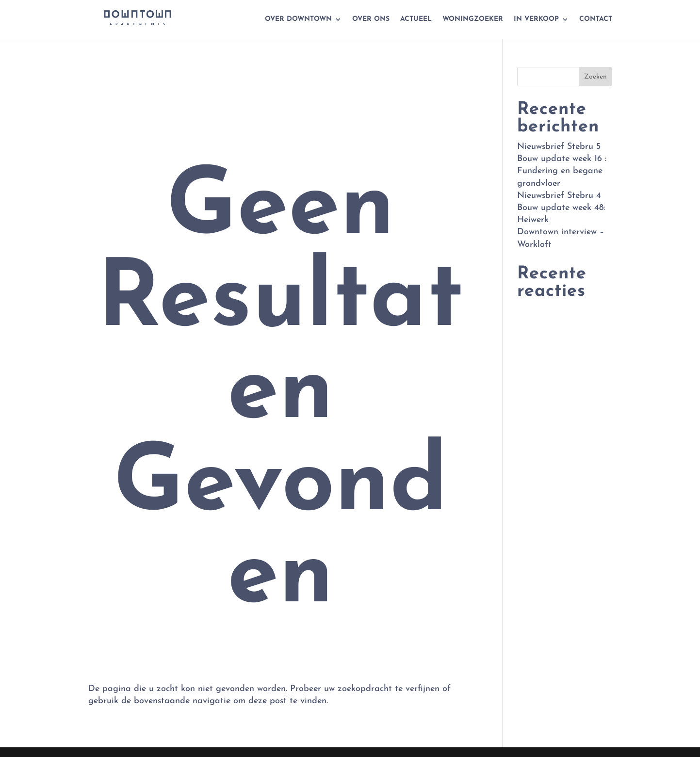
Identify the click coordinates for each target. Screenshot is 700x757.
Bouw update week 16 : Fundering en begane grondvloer (562, 171)
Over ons (371, 19)
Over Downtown (298, 19)
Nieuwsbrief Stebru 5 (559, 147)
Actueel (416, 19)
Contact (596, 19)
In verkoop (536, 19)
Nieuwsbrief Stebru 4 (559, 196)
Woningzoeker (473, 19)
